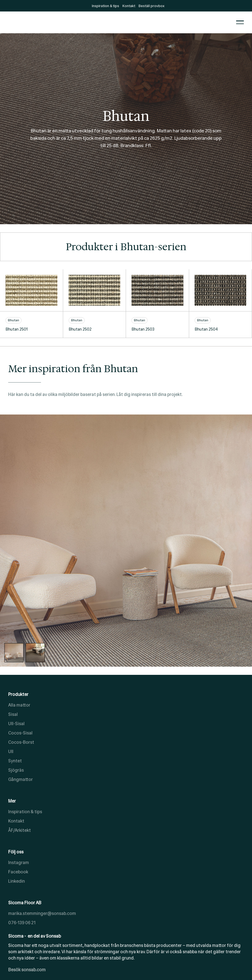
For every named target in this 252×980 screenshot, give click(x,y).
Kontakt (16, 821)
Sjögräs (16, 770)
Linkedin (17, 881)
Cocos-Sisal (20, 733)
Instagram (19, 863)
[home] (118, 22)
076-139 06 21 (22, 923)
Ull (11, 752)
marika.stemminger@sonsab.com (42, 913)
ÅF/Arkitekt (20, 830)
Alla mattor (19, 705)
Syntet (15, 761)
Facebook (18, 872)
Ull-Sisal (16, 724)
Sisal (13, 714)
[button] (240, 22)
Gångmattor (20, 779)
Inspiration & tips (25, 812)
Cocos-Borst (21, 742)
